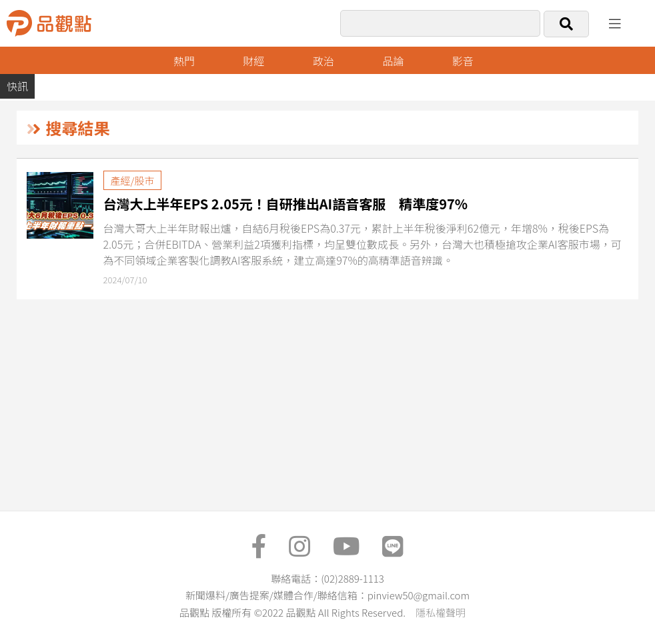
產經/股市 (133, 180)
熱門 (184, 61)
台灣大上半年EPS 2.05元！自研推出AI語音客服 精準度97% (286, 204)
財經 (253, 61)
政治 (323, 61)
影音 (463, 61)
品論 (393, 61)
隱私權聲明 (441, 612)
